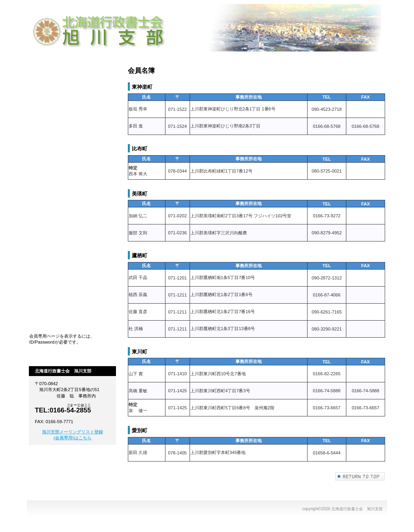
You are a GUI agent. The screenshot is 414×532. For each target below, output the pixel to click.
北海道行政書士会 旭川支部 (102, 32)
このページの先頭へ (360, 476)
